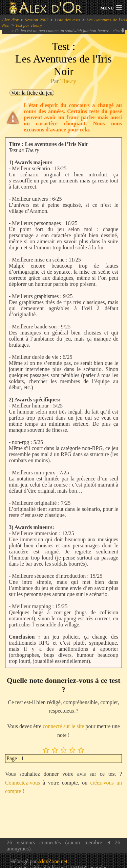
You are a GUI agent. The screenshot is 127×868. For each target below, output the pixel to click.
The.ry (68, 81)
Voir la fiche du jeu (32, 93)
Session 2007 (37, 20)
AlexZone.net (52, 861)
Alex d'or (10, 20)
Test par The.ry (29, 25)
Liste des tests (67, 20)
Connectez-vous (23, 783)
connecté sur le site (63, 726)
